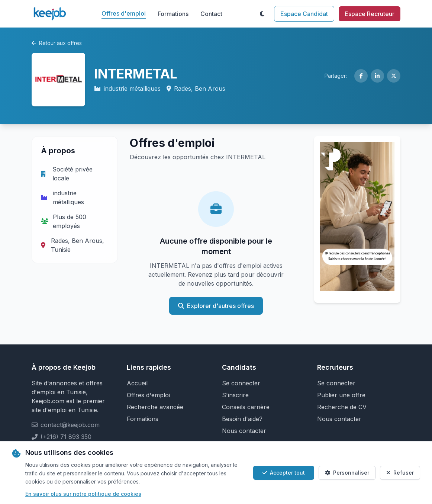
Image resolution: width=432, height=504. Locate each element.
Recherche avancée (155, 407)
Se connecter (241, 383)
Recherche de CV (342, 407)
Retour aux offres (57, 43)
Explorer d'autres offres (216, 306)
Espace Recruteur (370, 14)
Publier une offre (341, 395)
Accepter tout (284, 473)
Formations (173, 14)
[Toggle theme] (262, 14)
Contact (211, 14)
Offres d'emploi (124, 13)
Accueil (137, 383)
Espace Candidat (304, 14)
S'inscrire (235, 395)
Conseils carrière (246, 407)
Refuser (400, 473)
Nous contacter (244, 431)
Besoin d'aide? (242, 419)
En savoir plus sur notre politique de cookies (83, 494)
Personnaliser (347, 473)
